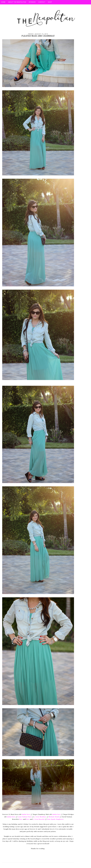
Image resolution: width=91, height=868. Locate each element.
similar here (26, 814)
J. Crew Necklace (40, 817)
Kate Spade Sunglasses (55, 819)
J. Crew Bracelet (39, 819)
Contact (42, 2)
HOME (3, 2)
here (21, 819)
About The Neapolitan (17, 2)
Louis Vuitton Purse (25, 817)
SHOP (50, 2)
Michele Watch (54, 817)
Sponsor (32, 2)
